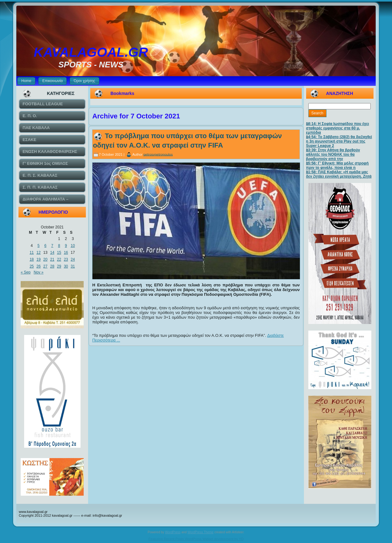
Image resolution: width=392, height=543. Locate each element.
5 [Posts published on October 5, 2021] (39, 246)
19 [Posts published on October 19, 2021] (38, 259)
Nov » (38, 272)
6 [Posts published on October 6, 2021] (45, 246)
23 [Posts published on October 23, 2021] (66, 259)
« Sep (26, 272)
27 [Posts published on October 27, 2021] (45, 266)
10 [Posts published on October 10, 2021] (73, 246)
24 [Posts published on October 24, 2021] (73, 259)
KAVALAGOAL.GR (91, 52)
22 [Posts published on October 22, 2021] (59, 259)
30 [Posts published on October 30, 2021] (66, 266)
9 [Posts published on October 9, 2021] (66, 246)
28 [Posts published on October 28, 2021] (52, 266)
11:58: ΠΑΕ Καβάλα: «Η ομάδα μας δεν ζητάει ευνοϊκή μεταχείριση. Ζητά (339, 174)
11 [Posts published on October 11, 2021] (31, 253)
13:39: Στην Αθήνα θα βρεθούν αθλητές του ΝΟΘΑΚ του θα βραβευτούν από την (333, 154)
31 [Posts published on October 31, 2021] (73, 266)
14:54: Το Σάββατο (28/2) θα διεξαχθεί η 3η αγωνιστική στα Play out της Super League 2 (339, 141)
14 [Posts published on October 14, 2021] (52, 253)
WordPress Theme (200, 532)
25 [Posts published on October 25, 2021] (31, 266)
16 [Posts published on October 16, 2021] (66, 253)
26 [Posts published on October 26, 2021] (38, 266)
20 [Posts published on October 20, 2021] (45, 259)
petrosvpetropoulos (158, 154)
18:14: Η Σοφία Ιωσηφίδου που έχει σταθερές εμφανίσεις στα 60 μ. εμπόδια (338, 128)
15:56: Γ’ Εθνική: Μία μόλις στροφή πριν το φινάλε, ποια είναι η (337, 165)
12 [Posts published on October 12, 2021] (38, 253)
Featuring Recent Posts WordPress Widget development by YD (196, 539)
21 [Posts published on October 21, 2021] (52, 259)
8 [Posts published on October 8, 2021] (59, 246)
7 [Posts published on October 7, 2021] (52, 246)
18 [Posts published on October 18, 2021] (31, 259)
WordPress (173, 532)
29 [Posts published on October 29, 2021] (59, 266)
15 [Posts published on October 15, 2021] (59, 253)
